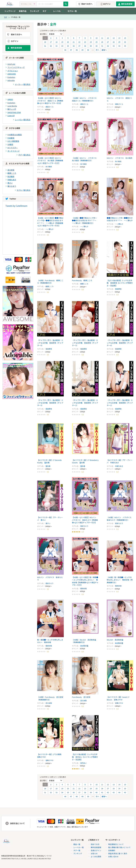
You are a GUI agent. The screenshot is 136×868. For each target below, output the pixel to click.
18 (56, 42)
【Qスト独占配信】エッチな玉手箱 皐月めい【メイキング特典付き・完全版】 (85, 757)
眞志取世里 (84, 646)
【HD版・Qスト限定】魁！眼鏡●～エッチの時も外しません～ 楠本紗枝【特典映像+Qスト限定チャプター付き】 (85, 581)
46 (65, 50)
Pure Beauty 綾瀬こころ (82, 280)
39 (91, 46)
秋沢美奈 (10, 176)
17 (51, 42)
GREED (9, 99)
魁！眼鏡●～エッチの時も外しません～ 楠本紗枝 (50, 641)
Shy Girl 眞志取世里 (115, 640)
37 (79, 46)
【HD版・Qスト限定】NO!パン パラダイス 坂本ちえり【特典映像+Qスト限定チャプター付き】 (85, 520)
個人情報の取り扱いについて (119, 847)
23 (85, 42)
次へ (97, 50)
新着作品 (23, 11)
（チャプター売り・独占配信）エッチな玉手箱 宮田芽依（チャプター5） (85, 343)
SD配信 (9, 144)
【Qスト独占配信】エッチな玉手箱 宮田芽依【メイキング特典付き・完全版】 (120, 283)
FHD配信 (10, 138)
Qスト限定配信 (12, 141)
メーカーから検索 (15, 58)
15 (125, 38)
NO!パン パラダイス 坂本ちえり (50, 579)
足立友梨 (10, 170)
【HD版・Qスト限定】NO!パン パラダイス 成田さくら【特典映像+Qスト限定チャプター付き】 (50, 101)
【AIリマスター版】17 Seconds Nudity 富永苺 (49, 461)
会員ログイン (96, 850)
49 (82, 50)
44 (119, 46)
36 (74, 46)
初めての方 (95, 844)
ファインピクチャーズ (15, 67)
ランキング (35, 11)
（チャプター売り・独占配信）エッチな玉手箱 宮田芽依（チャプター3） (50, 403)
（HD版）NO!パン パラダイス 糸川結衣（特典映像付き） (85, 159)
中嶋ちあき (11, 180)
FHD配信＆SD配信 (14, 135)
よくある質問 (96, 857)
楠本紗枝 (84, 588)
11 (102, 38)
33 (56, 46)
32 (51, 46)
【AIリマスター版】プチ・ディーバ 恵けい (50, 519)
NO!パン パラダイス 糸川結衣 (120, 158)
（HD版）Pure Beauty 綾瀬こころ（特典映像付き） (50, 282)
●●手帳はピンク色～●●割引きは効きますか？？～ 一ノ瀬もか (120, 219)
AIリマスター (12, 148)
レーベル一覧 (79, 847)
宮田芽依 (118, 289)
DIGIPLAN (10, 64)
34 (62, 46)
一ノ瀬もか (50, 229)
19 (62, 42)
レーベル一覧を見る (22, 120)
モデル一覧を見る (23, 190)
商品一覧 (77, 844)
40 (96, 46)
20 (68, 42)
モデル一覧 (72, 11)
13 (114, 38)
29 (119, 42)
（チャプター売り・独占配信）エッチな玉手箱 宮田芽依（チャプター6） (50, 343)
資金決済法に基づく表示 (118, 853)
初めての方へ (85, 4)
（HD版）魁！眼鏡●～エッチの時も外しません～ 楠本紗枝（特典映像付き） (120, 580)
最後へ (104, 50)
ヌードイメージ (12, 151)
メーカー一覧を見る (22, 84)
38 (85, 46)
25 (96, 42)
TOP (6, 17)
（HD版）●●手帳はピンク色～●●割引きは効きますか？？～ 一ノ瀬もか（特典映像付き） (85, 220)
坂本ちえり (84, 526)
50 (88, 50)
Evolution (10, 77)
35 (68, 46)
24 (91, 42)
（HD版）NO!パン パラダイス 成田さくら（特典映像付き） (85, 99)
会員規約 (112, 850)
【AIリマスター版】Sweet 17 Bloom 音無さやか (118, 698)
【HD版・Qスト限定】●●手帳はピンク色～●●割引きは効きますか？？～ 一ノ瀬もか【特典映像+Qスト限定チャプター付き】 (50, 222)
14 (119, 38)
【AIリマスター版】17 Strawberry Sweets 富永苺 (83, 461)
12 (108, 38)
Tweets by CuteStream (16, 206)
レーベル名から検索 (16, 93)
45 (125, 46)
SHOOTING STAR (13, 112)
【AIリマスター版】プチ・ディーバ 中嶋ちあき (120, 461)
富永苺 (48, 466)
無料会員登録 (125, 4)
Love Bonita (11, 106)
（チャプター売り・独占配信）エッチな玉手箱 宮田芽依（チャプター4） (120, 343)
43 (114, 46)
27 (108, 42)
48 (77, 50)
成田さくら (50, 107)
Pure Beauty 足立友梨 (81, 697)
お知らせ (94, 853)
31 (45, 46)
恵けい (9, 183)
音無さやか (119, 703)
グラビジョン (12, 71)
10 (96, 38)
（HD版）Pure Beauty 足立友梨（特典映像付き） (50, 698)
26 (102, 42)
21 (74, 42)
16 (45, 42)
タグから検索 (13, 128)
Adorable (10, 80)
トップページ (10, 11)
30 (125, 42)
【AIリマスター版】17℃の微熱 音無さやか (50, 756)
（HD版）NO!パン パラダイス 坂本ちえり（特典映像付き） (120, 519)
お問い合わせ (113, 857)
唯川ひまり (11, 186)
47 (71, 50)
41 (102, 46)
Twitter (11, 199)
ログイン (105, 4)
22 (79, 42)
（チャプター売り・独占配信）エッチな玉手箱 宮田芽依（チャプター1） (120, 403)
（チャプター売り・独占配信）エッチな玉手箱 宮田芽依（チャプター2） (85, 403)
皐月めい (84, 763)
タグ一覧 (77, 850)
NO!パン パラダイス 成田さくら (120, 99)
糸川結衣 (49, 166)
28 (114, 42)
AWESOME (11, 74)
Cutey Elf (10, 116)
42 (108, 46)
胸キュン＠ (11, 109)
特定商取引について (116, 844)
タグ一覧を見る (23, 155)
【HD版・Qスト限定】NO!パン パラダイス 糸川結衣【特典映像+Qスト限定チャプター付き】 (50, 161)
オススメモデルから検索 (17, 163)
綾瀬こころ (11, 173)
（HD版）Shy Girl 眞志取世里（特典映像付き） (84, 641)
